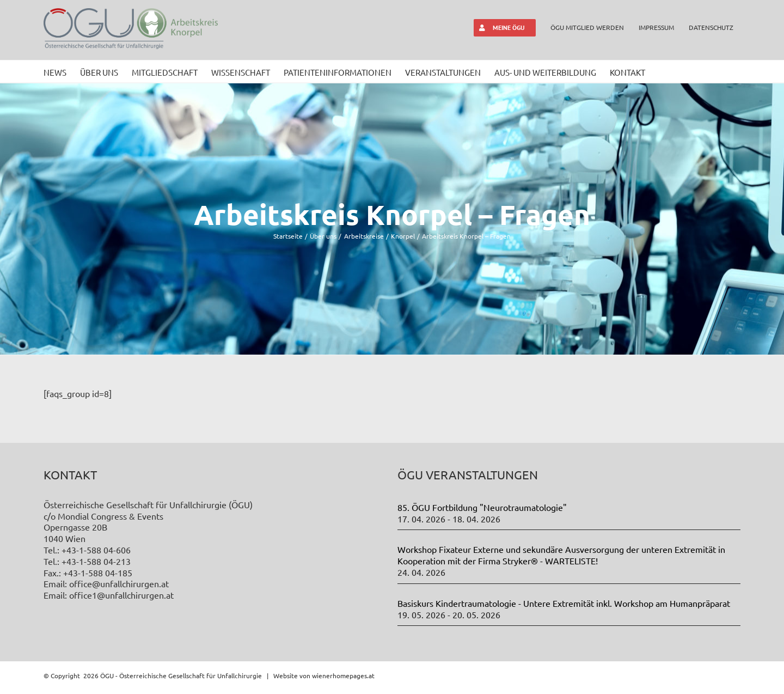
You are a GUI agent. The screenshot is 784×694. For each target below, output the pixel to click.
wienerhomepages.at (343, 675)
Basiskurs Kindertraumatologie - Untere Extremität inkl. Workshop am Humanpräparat (564, 603)
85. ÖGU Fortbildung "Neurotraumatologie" (482, 507)
